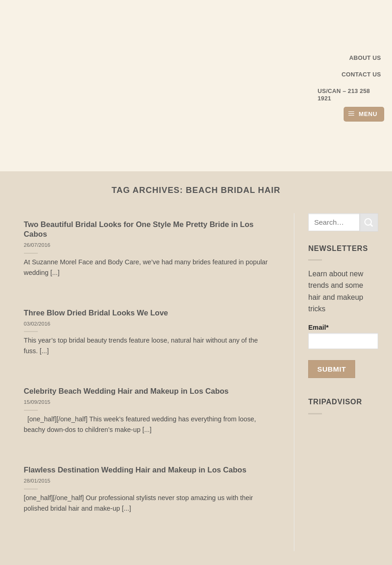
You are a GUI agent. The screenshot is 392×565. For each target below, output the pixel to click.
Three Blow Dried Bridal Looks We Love (96, 313)
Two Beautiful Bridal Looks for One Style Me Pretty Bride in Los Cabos (139, 230)
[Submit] (369, 222)
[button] (364, 114)
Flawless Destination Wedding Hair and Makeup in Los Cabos (135, 470)
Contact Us (362, 74)
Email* (343, 336)
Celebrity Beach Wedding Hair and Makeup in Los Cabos (126, 391)
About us (365, 58)
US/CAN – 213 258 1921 (344, 95)
